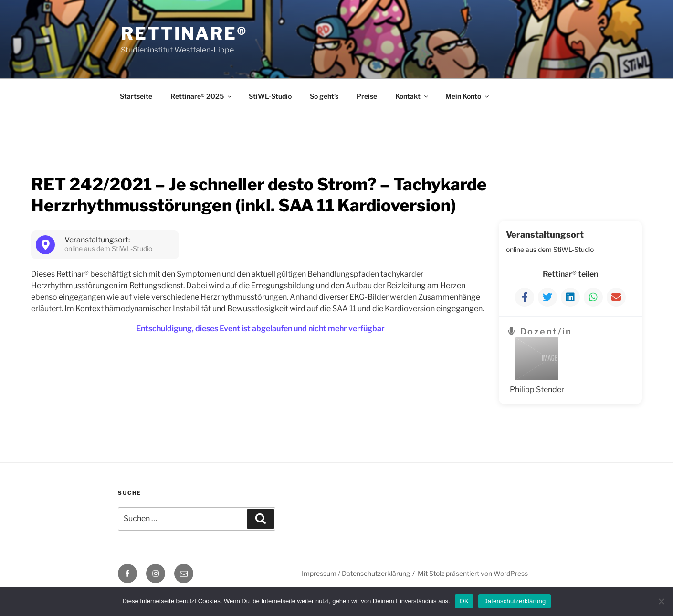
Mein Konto (468, 96)
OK (464, 601)
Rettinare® (184, 33)
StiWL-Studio (270, 96)
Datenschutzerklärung (514, 601)
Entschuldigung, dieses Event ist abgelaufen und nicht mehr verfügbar (260, 329)
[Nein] (661, 601)
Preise (367, 96)
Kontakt (412, 96)
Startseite (136, 96)
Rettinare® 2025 (202, 96)
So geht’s (324, 96)
